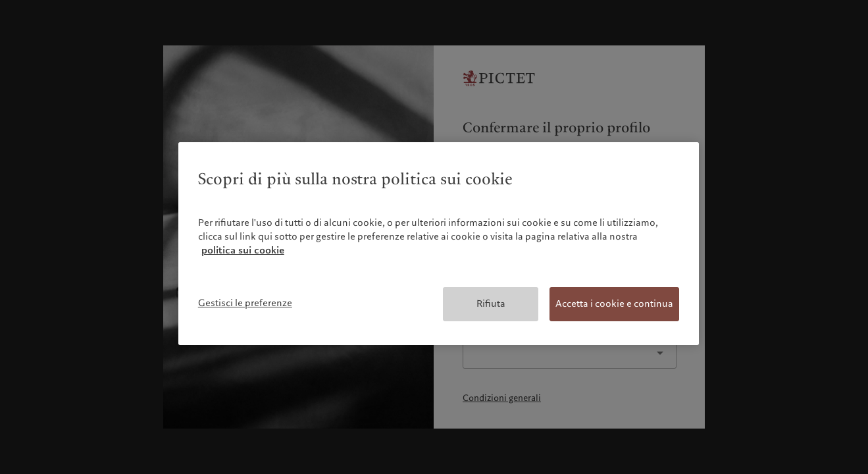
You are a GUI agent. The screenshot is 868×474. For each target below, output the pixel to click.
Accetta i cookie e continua (614, 303)
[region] (439, 244)
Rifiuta (491, 303)
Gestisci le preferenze (245, 303)
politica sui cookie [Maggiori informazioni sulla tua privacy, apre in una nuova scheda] (243, 250)
